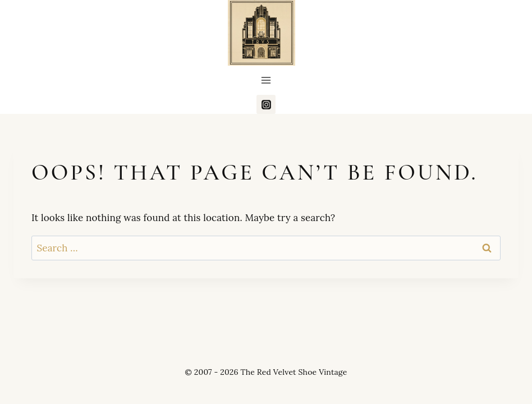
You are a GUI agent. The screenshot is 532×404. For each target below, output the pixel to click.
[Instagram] (266, 104)
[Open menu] (266, 81)
